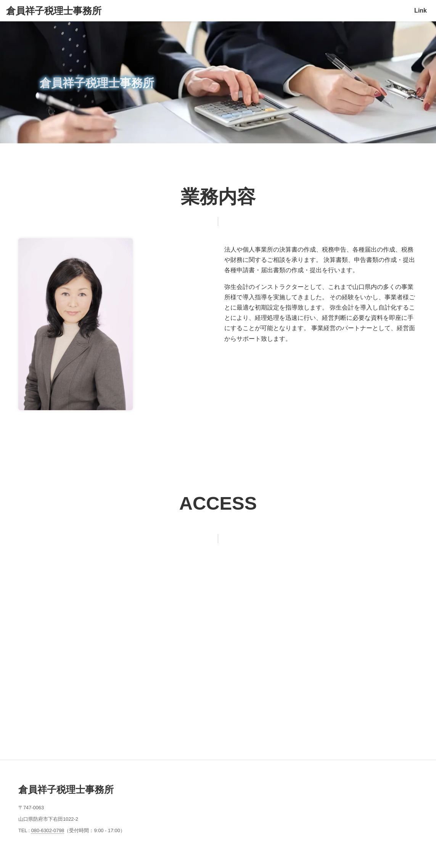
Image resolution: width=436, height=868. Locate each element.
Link (421, 10)
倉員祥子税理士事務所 (54, 11)
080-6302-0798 (48, 830)
